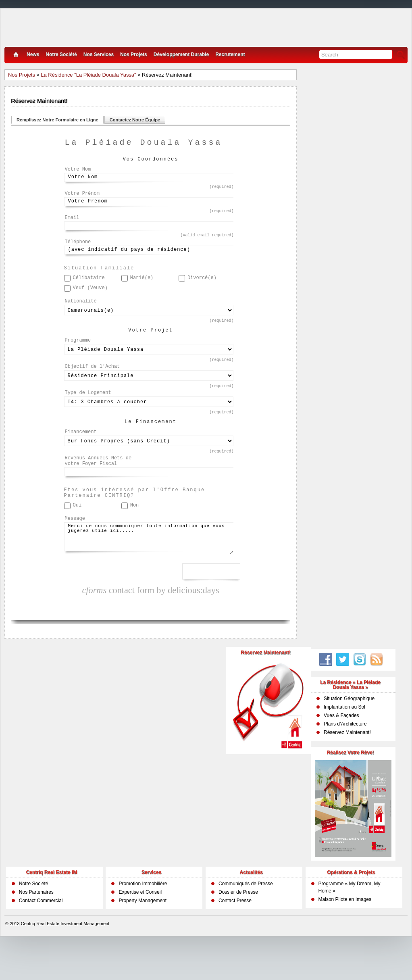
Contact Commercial (41, 936)
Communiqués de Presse (246, 919)
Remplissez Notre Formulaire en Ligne (57, 120)
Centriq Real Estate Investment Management (65, 959)
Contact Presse (235, 936)
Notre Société (61, 54)
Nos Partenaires (36, 928)
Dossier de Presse (238, 928)
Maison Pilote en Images (345, 935)
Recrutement (230, 54)
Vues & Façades (341, 751)
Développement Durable (181, 54)
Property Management (143, 936)
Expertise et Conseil (140, 928)
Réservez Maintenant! (347, 768)
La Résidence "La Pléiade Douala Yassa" (88, 75)
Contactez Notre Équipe (135, 120)
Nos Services (99, 54)
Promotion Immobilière (143, 919)
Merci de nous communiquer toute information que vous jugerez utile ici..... (149, 574)
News (33, 54)
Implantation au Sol (344, 742)
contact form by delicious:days (150, 626)
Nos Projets (134, 54)
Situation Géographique (349, 734)
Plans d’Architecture (345, 759)
